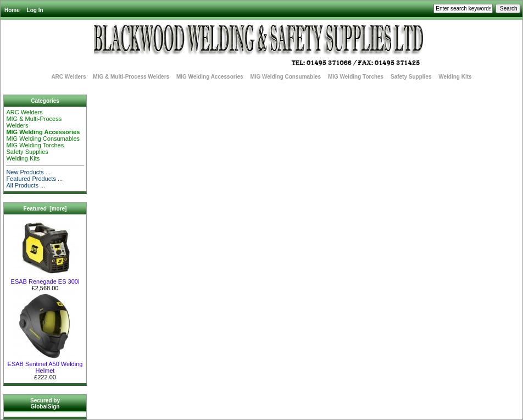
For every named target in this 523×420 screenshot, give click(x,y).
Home (12, 10)
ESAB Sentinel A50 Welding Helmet (45, 364)
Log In (35, 10)
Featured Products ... (34, 179)
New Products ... (28, 172)
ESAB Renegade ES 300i (45, 279)
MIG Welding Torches (356, 77)
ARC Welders (68, 77)
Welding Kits (455, 77)
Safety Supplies (411, 77)
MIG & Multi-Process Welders (131, 77)
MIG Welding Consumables (285, 77)
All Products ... (26, 185)
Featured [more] (45, 209)
